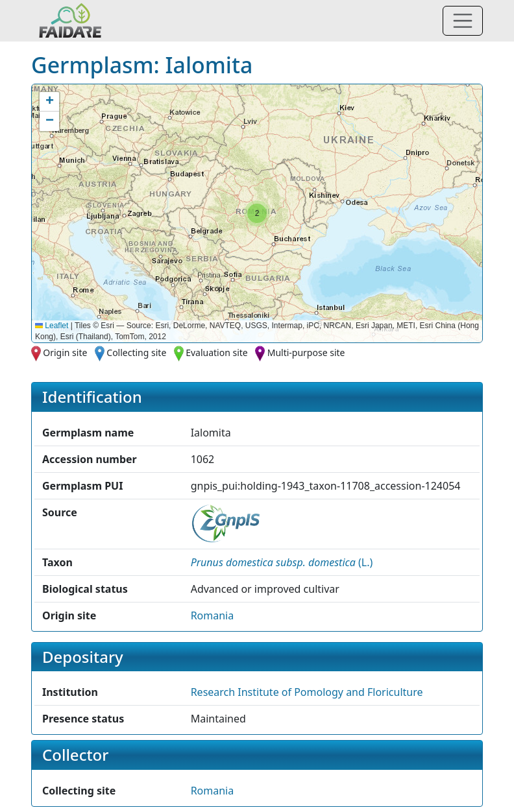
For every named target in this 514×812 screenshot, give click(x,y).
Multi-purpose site (306, 352)
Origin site (65, 352)
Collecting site (136, 352)
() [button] (282, 562)
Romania (213, 615)
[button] (257, 213)
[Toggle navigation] (463, 21)
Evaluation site (217, 352)
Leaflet (52, 326)
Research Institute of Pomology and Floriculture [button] (307, 692)
